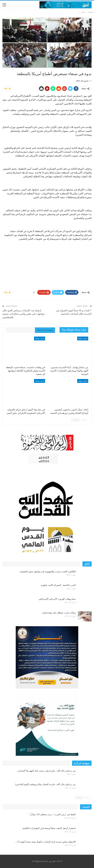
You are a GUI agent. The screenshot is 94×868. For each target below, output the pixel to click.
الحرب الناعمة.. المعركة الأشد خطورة (58, 585)
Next (75, 420)
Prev (84, 420)
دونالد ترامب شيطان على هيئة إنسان (59, 613)
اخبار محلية (83, 338)
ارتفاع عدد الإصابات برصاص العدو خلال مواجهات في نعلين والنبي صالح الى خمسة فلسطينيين (23, 314)
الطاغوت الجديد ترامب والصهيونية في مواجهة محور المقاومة (48, 572)
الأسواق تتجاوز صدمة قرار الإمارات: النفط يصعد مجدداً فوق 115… (45, 842)
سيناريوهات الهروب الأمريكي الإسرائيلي (57, 599)
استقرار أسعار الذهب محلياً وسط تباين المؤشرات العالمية (49, 828)
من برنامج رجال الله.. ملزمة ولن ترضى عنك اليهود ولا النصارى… (46, 771)
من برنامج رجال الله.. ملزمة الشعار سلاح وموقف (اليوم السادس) (45, 784)
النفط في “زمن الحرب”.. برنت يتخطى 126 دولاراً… (52, 814)
